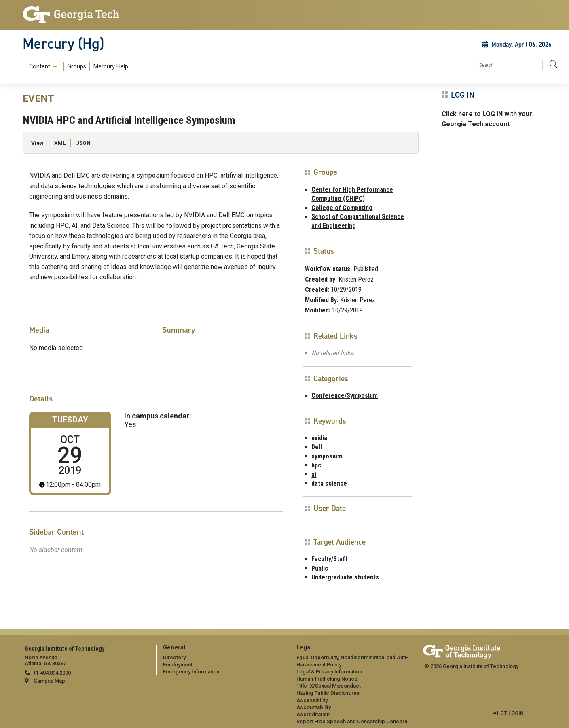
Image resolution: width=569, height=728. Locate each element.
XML (60, 143)
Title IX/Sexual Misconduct (329, 686)
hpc (316, 465)
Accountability (314, 707)
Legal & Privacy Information (329, 672)
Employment (178, 665)
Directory (174, 657)
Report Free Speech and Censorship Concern (352, 721)
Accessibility (312, 700)
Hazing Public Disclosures (328, 693)
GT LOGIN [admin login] (512, 713)
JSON (83, 143)
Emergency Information (191, 672)
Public (320, 568)
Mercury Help (111, 67)
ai (314, 474)
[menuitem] (77, 67)
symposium (327, 456)
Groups (77, 67)
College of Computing (342, 208)
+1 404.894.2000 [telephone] (52, 673)
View (37, 143)
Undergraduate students (345, 577)
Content (40, 67)
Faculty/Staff (329, 559)
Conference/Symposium (345, 396)
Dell (317, 447)
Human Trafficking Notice (327, 679)
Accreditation (313, 714)
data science (329, 483)
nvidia (319, 438)
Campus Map (49, 681)
